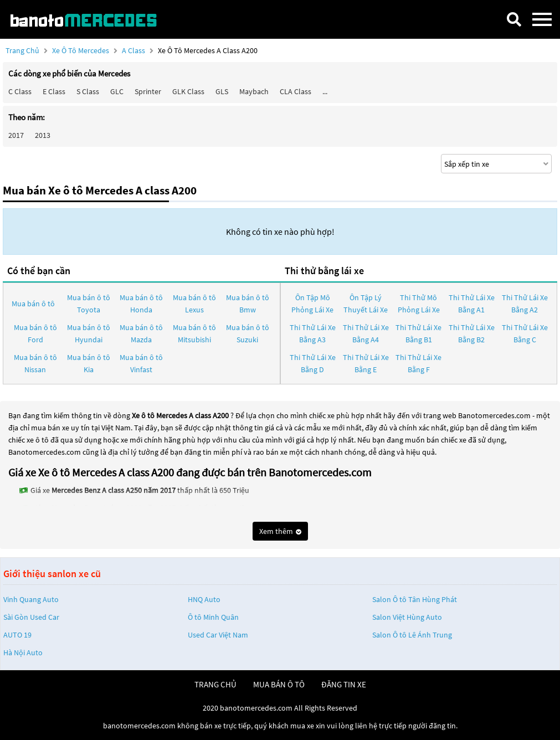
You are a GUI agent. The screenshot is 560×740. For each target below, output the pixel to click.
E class (54, 91)
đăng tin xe (344, 684)
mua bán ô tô (279, 684)
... (325, 91)
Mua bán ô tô (33, 304)
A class (134, 50)
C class (20, 91)
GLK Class (188, 91)
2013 (43, 135)
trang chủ (215, 684)
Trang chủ (22, 50)
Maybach (254, 91)
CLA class (296, 91)
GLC (117, 91)
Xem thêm (280, 531)
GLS (222, 91)
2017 (16, 135)
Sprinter (148, 91)
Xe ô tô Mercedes (81, 50)
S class (88, 91)
